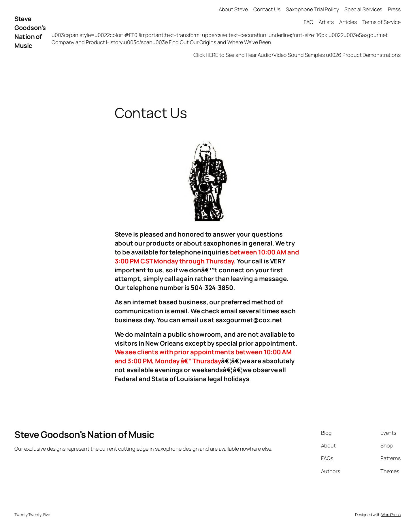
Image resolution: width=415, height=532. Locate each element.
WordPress (391, 515)
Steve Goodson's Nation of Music (30, 32)
